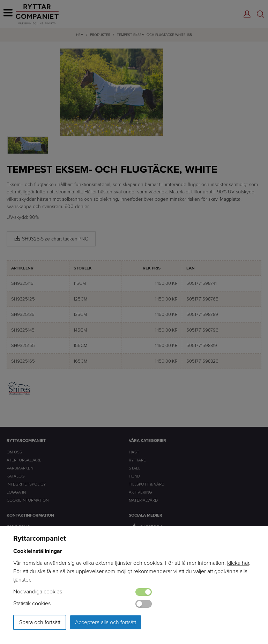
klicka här (238, 563)
